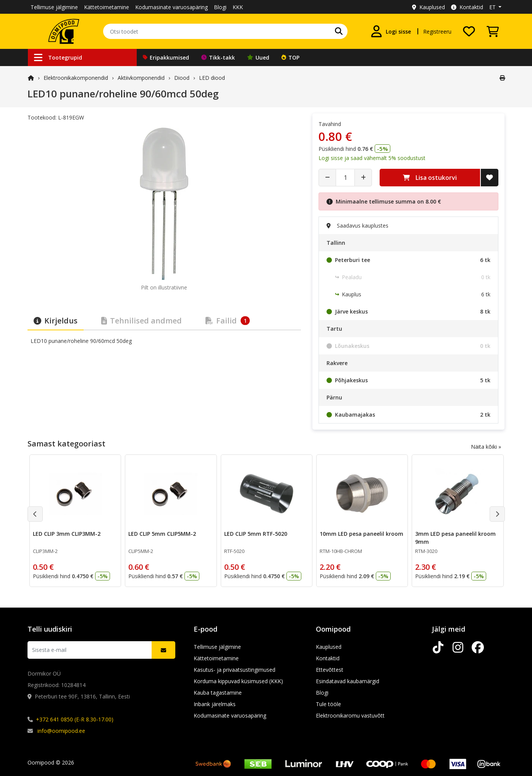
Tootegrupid (58, 57)
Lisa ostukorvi (430, 178)
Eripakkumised (166, 57)
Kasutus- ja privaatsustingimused (234, 670)
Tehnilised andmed (141, 321)
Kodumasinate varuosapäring (171, 7)
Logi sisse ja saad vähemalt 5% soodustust (372, 158)
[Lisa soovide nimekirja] (490, 178)
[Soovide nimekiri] (469, 31)
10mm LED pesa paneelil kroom (361, 534)
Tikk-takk (218, 57)
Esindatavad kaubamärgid (348, 681)
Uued (258, 57)
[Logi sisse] (391, 31)
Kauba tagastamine (218, 693)
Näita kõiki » (486, 447)
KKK (238, 7)
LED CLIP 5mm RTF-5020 (255, 534)
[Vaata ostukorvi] (493, 31)
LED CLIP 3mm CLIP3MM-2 (67, 534)
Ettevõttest (330, 670)
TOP (290, 57)
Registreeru (437, 32)
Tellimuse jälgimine (54, 7)
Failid (228, 321)
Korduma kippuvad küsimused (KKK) (238, 681)
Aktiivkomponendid (141, 78)
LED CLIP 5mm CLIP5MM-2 (162, 534)
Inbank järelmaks (215, 704)
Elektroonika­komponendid (76, 78)
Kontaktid (467, 7)
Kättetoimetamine (107, 7)
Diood (182, 78)
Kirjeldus (56, 321)
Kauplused (429, 7)
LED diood (212, 78)
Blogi (220, 7)
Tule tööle (328, 704)
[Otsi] (339, 31)
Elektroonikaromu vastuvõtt (350, 715)
